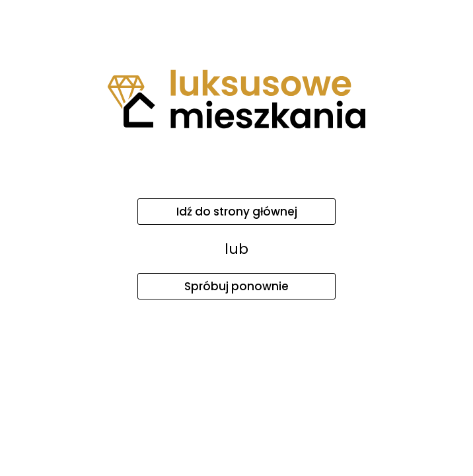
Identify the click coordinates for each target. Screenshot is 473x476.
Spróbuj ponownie (236, 286)
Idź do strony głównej (237, 212)
